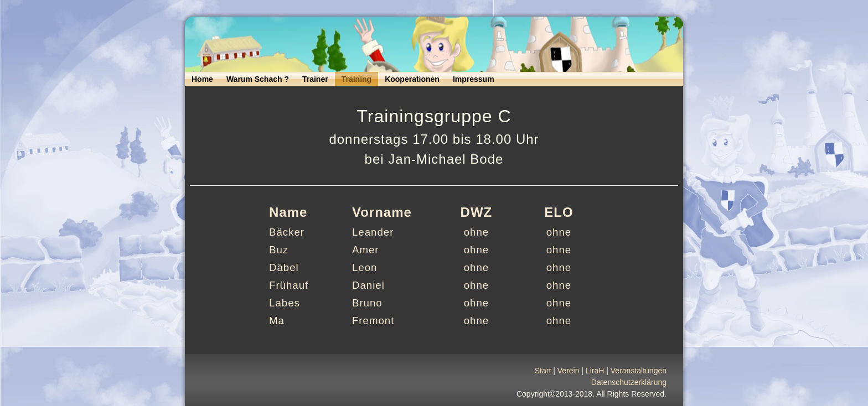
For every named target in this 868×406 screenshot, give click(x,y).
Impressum (474, 79)
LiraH (595, 374)
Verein (569, 374)
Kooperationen (412, 79)
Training (356, 79)
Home (202, 79)
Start (543, 374)
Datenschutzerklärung (629, 386)
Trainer (315, 79)
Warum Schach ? (258, 79)
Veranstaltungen (639, 374)
